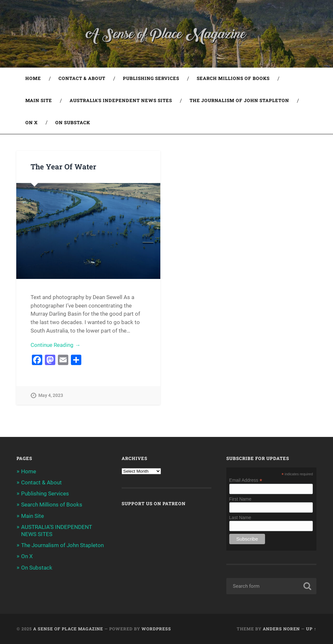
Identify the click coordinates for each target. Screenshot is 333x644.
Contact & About (82, 78)
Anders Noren (281, 629)
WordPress (156, 629)
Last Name (240, 518)
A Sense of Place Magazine (68, 629)
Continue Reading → (55, 345)
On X (32, 123)
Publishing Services (151, 78)
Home (33, 78)
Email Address (246, 480)
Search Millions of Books (233, 78)
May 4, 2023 (51, 395)
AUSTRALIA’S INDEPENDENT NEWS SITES (121, 100)
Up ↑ (311, 629)
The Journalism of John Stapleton (239, 100)
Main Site (39, 100)
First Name (240, 499)
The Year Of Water (63, 166)
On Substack (73, 123)
